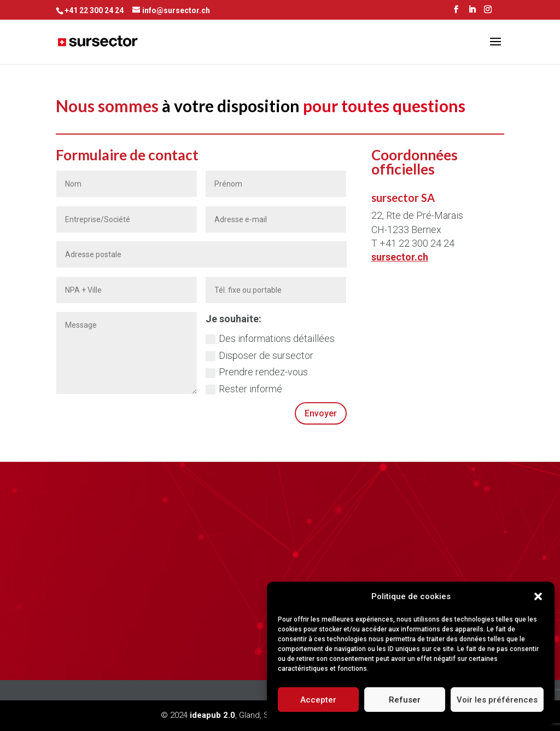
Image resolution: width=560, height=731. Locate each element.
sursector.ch (400, 257)
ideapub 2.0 (212, 715)
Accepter (318, 700)
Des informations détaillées (270, 338)
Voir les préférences (497, 700)
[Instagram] (488, 13)
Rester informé (244, 389)
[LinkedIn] (472, 13)
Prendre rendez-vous (257, 372)
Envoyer (321, 413)
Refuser (405, 700)
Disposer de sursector (259, 355)
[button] (538, 596)
